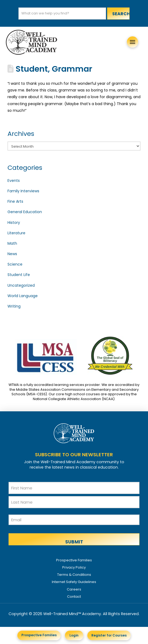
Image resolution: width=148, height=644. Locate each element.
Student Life (19, 275)
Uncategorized (21, 285)
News (12, 254)
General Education (25, 212)
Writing (14, 306)
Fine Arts (15, 201)
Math (12, 243)
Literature (16, 233)
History (14, 223)
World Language (23, 296)
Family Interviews (23, 191)
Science (15, 264)
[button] (133, 42)
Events (14, 181)
